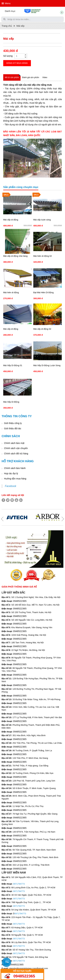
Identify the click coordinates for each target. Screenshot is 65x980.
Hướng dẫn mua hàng (15, 479)
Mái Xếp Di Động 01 (13, 365)
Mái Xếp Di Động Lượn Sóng (47, 365)
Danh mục (10, 11)
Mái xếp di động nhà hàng (15, 256)
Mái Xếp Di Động (11, 402)
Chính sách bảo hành (15, 468)
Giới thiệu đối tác (13, 428)
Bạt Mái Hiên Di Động (43, 292)
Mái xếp (20, 26)
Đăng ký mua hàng (17, 63)
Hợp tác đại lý (11, 473)
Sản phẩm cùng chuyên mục (21, 187)
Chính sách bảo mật (14, 443)
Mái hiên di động (11, 292)
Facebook (11, 486)
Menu (8, 3)
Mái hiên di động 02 (43, 256)
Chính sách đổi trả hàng (16, 454)
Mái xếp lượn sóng (42, 220)
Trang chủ (7, 26)
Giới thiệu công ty (13, 423)
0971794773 (19, 884)
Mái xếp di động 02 (42, 329)
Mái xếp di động (11, 220)
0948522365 (24, 976)
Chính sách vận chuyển (16, 448)
